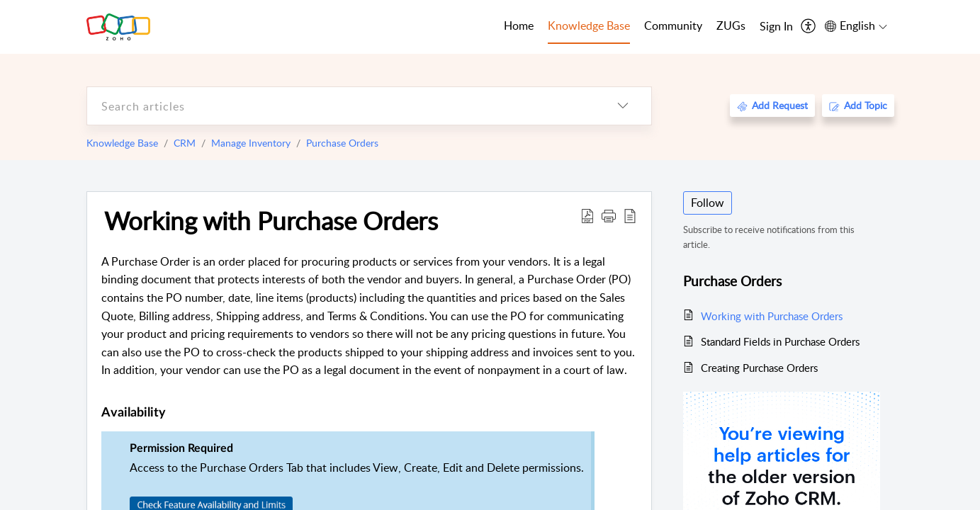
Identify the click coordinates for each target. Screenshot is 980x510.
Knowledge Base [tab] (589, 25)
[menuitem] (776, 27)
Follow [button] (708, 203)
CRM (185, 143)
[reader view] (630, 215)
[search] (341, 106)
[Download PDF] (587, 215)
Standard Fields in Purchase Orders (780, 341)
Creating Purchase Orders (759, 368)
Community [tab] (673, 25)
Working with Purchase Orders (271, 220)
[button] (609, 215)
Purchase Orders (342, 143)
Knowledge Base (122, 143)
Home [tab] (519, 25)
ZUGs (731, 25)
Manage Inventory (251, 143)
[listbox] (623, 106)
